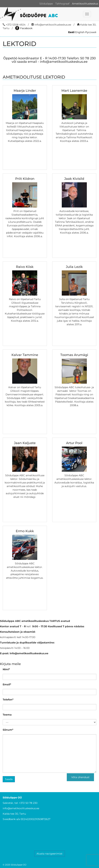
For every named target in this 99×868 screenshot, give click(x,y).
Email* (7, 684)
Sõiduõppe (46, 4)
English (80, 32)
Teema (7, 715)
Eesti (71, 32)
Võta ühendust (80, 777)
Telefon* (8, 700)
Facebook (24, 28)
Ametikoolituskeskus (85, 4)
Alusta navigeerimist (49, 854)
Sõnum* (8, 730)
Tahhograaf (62, 4)
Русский (91, 32)
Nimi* (6, 669)
